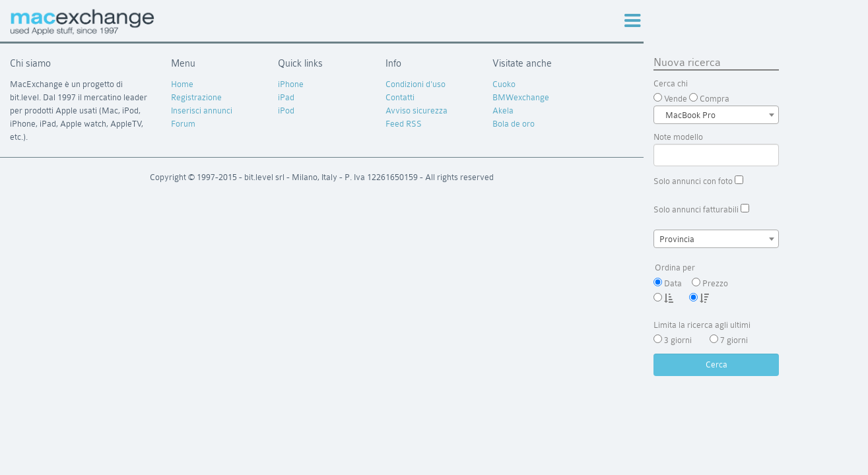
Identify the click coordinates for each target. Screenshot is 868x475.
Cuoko (504, 84)
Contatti (400, 97)
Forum (183, 124)
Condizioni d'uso (416, 84)
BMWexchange (521, 97)
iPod (286, 111)
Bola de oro (514, 124)
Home (182, 84)
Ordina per (716, 268)
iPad (286, 97)
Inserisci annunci (202, 111)
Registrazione (196, 97)
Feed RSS (404, 124)
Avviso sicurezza (417, 111)
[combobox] (716, 115)
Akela (503, 111)
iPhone (291, 84)
